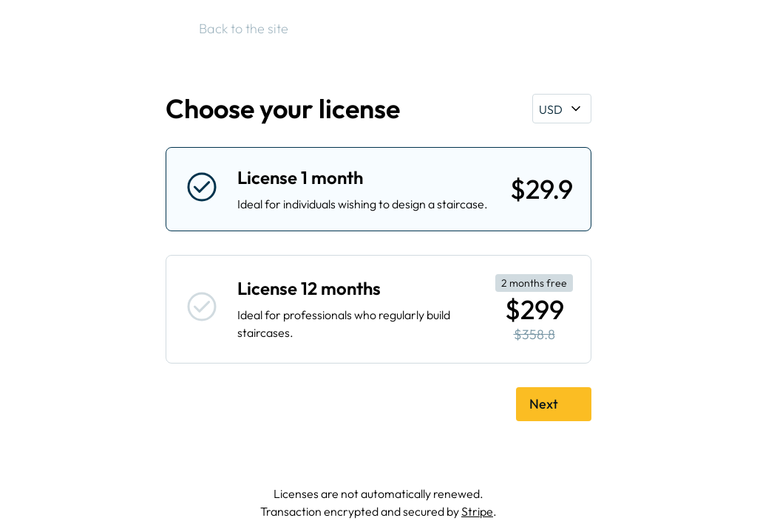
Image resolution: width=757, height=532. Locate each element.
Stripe (477, 511)
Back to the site (236, 30)
